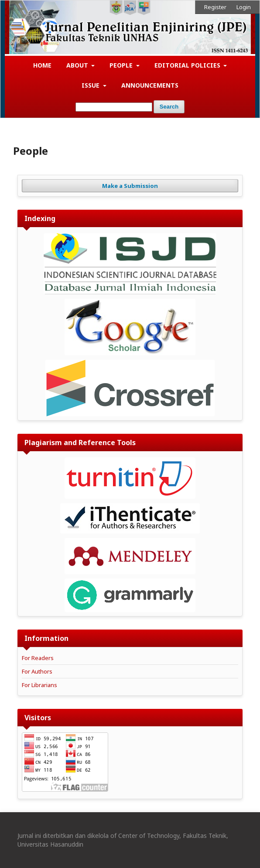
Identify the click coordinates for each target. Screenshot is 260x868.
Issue (91, 85)
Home (42, 65)
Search (169, 107)
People (122, 65)
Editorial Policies (188, 65)
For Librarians (39, 685)
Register (215, 7)
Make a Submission (130, 186)
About (78, 65)
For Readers (38, 658)
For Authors (37, 671)
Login (244, 7)
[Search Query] (114, 107)
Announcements (150, 85)
